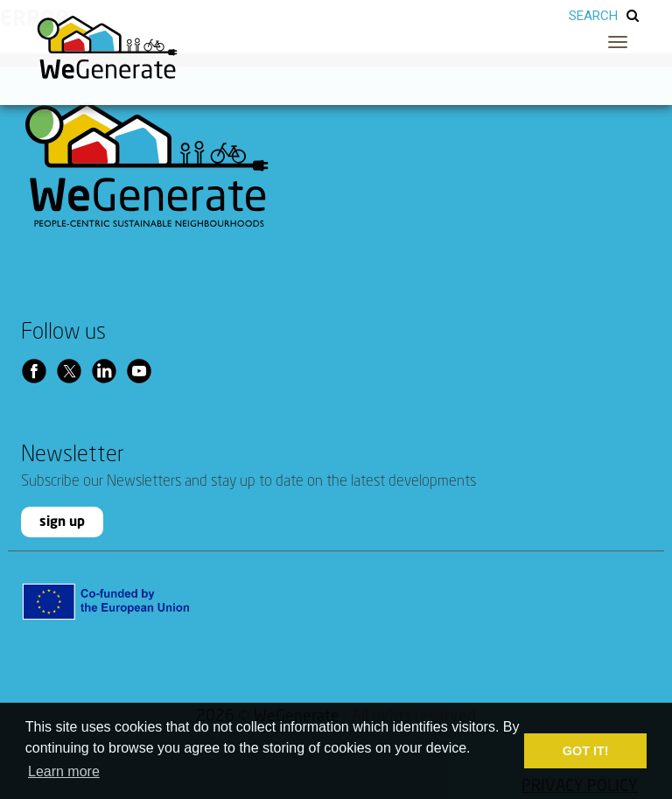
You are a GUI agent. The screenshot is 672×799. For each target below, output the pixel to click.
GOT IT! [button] (586, 751)
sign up (62, 522)
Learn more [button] (64, 771)
